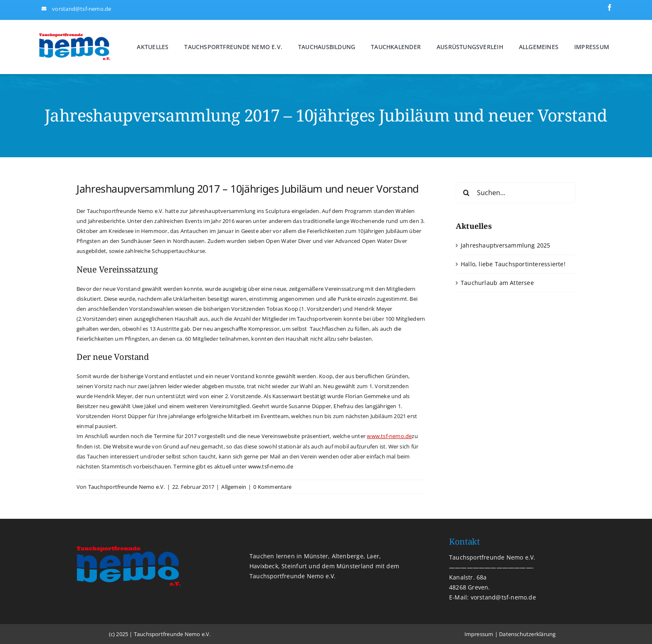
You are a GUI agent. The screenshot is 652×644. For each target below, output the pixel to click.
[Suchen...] (516, 193)
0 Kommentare (272, 487)
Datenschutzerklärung (527, 634)
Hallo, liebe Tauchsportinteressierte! (513, 264)
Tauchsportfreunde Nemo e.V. (127, 487)
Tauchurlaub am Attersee (497, 283)
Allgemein (234, 487)
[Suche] (466, 193)
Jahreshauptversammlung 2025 (506, 245)
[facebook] (610, 7)
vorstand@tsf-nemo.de (81, 9)
